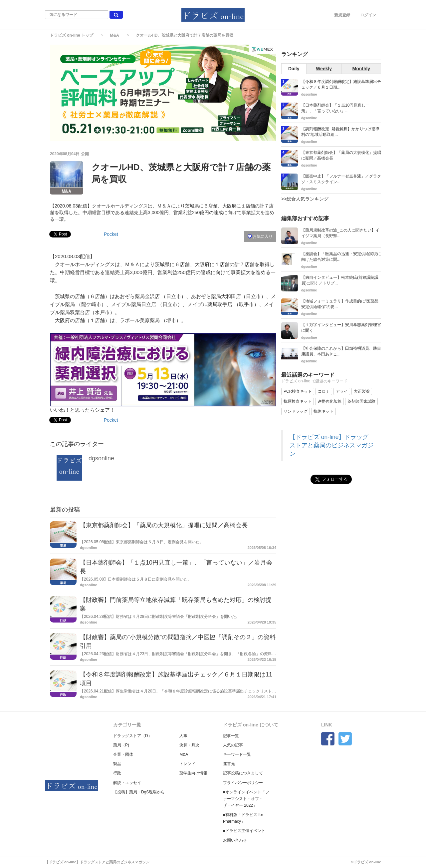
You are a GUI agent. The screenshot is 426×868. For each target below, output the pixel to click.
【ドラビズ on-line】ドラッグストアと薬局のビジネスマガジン (331, 445)
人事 (183, 736)
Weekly (324, 69)
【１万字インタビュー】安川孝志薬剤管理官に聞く (341, 328)
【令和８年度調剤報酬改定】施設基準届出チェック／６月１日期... (341, 84)
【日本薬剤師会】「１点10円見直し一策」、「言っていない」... (335, 108)
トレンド (187, 764)
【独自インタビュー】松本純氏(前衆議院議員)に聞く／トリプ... (340, 280)
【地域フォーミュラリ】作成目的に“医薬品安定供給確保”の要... (340, 304)
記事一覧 (231, 736)
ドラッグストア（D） (133, 736)
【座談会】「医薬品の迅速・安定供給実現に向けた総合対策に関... (341, 257)
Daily (294, 69)
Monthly (361, 69)
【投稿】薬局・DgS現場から (139, 792)
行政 (117, 773)
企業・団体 (123, 754)
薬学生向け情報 (193, 773)
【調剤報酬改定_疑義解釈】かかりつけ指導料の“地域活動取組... (340, 132)
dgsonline (101, 458)
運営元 (229, 764)
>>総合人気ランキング (305, 199)
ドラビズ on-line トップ (72, 35)
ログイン (368, 15)
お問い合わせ (235, 840)
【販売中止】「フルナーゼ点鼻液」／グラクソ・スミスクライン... (341, 179)
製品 (117, 764)
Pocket (111, 234)
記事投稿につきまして (243, 773)
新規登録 (342, 15)
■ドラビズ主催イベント (244, 831)
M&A (114, 35)
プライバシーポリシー (243, 783)
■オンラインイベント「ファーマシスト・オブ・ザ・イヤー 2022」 (246, 799)
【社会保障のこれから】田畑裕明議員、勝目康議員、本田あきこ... (341, 351)
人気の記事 (233, 745)
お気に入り (260, 236)
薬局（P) (121, 745)
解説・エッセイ (127, 783)
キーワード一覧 (237, 754)
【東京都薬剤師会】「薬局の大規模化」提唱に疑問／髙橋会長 (164, 525)
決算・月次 (189, 745)
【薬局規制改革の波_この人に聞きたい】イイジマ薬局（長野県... (340, 233)
